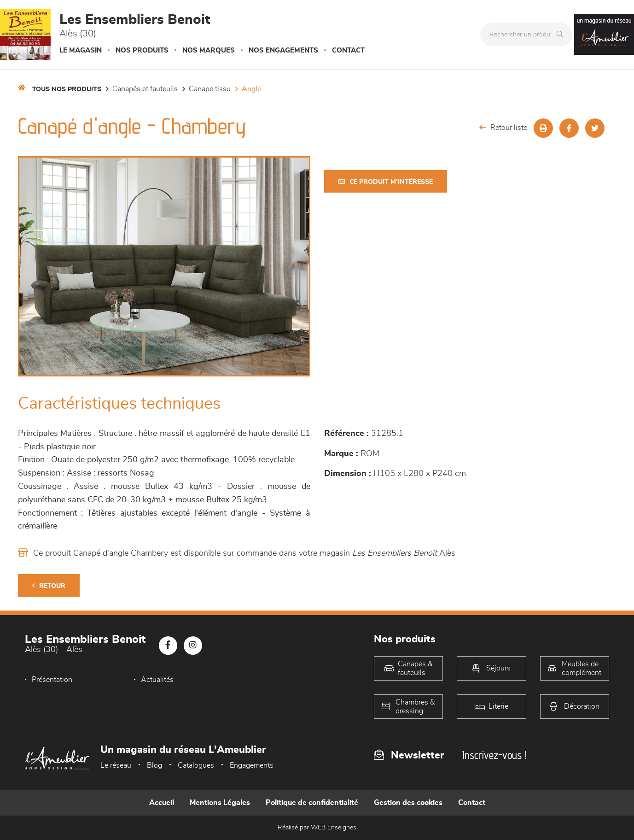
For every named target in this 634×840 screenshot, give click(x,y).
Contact (348, 50)
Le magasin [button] (81, 50)
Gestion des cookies (408, 803)
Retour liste (503, 127)
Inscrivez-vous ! (494, 755)
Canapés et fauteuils (145, 89)
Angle (251, 89)
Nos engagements (283, 50)
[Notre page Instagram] (193, 646)
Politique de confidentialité (312, 803)
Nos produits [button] (142, 50)
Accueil (162, 803)
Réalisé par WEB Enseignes (317, 828)
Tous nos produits (67, 89)
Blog (154, 765)
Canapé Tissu (210, 89)
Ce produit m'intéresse (386, 182)
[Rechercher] (562, 35)
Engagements (252, 765)
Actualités (157, 680)
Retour (49, 586)
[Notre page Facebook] (168, 646)
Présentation (52, 680)
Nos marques (209, 50)
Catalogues (196, 765)
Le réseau (116, 765)
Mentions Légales (220, 803)
